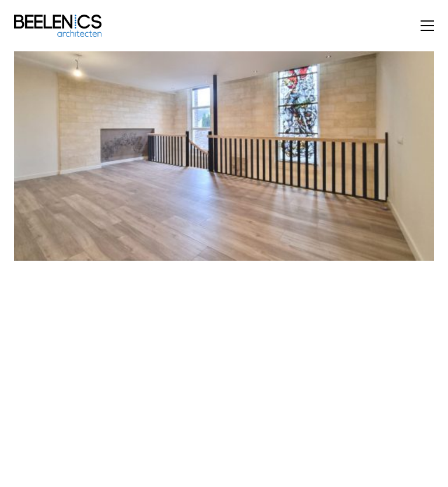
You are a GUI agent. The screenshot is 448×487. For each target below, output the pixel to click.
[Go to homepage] (58, 26)
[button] (427, 26)
